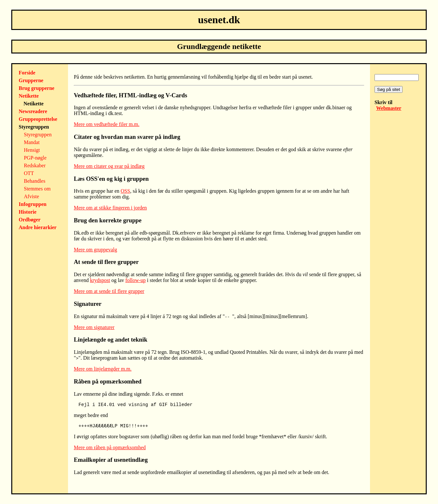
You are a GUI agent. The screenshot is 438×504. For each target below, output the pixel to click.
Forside (27, 73)
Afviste (31, 196)
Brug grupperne (37, 88)
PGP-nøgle (35, 158)
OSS (125, 191)
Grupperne (31, 80)
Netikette (29, 96)
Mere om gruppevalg (95, 250)
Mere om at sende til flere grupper (109, 291)
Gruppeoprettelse (38, 119)
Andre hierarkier (38, 227)
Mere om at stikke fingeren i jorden (110, 208)
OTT (29, 173)
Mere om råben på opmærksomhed (110, 447)
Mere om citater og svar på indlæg (109, 166)
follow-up (136, 280)
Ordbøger (30, 220)
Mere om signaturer (94, 327)
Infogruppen (33, 204)
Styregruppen (38, 135)
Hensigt (32, 150)
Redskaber (35, 165)
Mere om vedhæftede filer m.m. (107, 124)
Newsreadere (33, 111)
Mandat (32, 142)
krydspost (100, 280)
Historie (28, 212)
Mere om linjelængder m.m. (103, 369)
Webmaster (389, 108)
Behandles (35, 181)
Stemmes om (37, 189)
